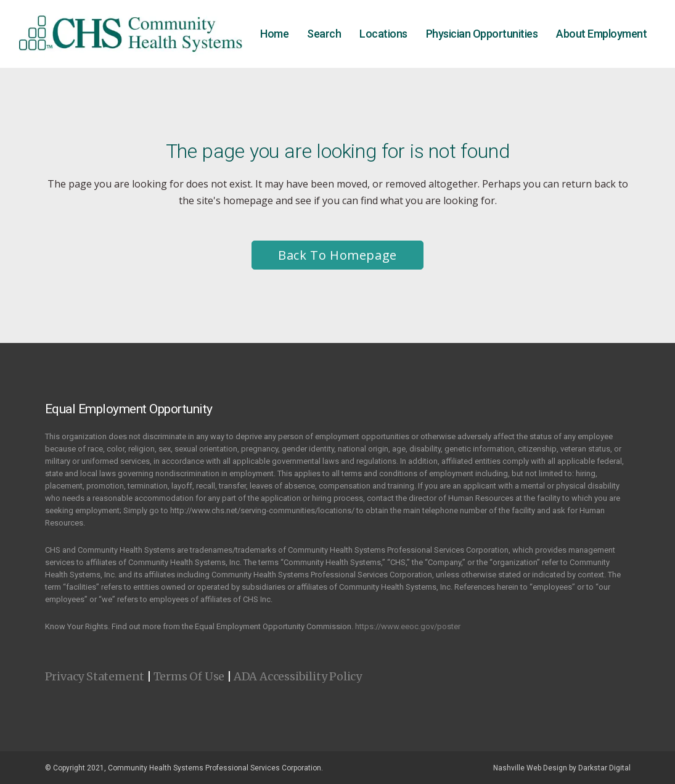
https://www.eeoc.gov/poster (408, 626)
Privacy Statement (95, 676)
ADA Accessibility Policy (298, 676)
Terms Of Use (189, 676)
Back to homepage (337, 255)
